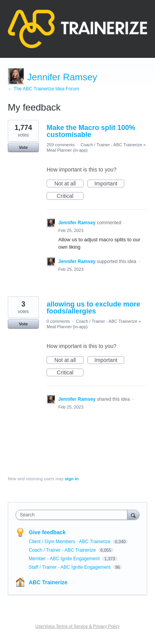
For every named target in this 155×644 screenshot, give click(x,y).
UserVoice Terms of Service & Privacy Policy (77, 626)
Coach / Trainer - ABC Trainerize (111, 145)
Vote (23, 147)
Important (109, 184)
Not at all (69, 184)
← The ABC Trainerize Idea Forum (44, 89)
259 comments (61, 145)
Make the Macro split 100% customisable (91, 131)
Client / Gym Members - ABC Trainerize (70, 542)
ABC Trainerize (48, 582)
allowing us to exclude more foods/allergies (93, 308)
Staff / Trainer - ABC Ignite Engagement (70, 567)
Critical (70, 196)
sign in (72, 479)
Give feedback (47, 532)
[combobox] (73, 515)
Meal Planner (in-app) (67, 150)
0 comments (58, 321)
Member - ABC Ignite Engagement (65, 559)
